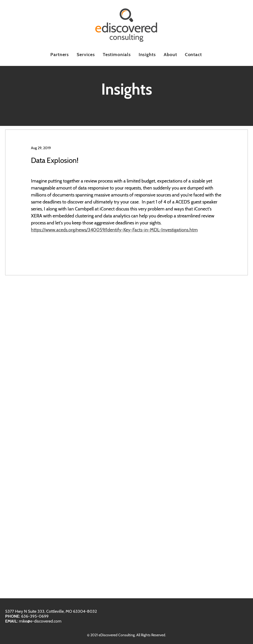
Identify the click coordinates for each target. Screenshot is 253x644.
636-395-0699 (35, 616)
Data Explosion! (55, 160)
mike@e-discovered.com (40, 621)
